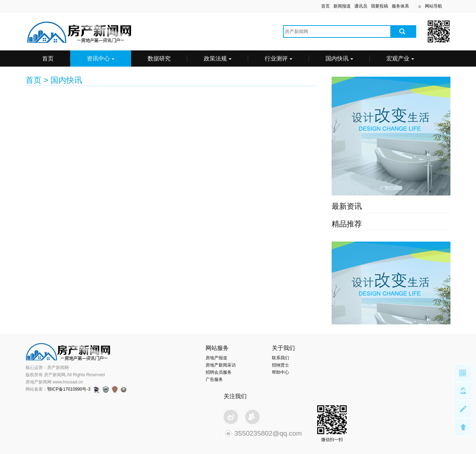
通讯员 (361, 6)
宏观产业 (400, 59)
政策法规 (218, 59)
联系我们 (280, 358)
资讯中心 (101, 59)
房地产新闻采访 (221, 365)
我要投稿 (380, 6)
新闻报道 (342, 6)
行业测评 (279, 59)
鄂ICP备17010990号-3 (69, 389)
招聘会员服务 (219, 372)
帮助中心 (280, 372)
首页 (325, 6)
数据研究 (159, 59)
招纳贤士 (280, 365)
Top (463, 427)
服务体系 (400, 6)
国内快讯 (339, 59)
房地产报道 (216, 358)
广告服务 (214, 379)
